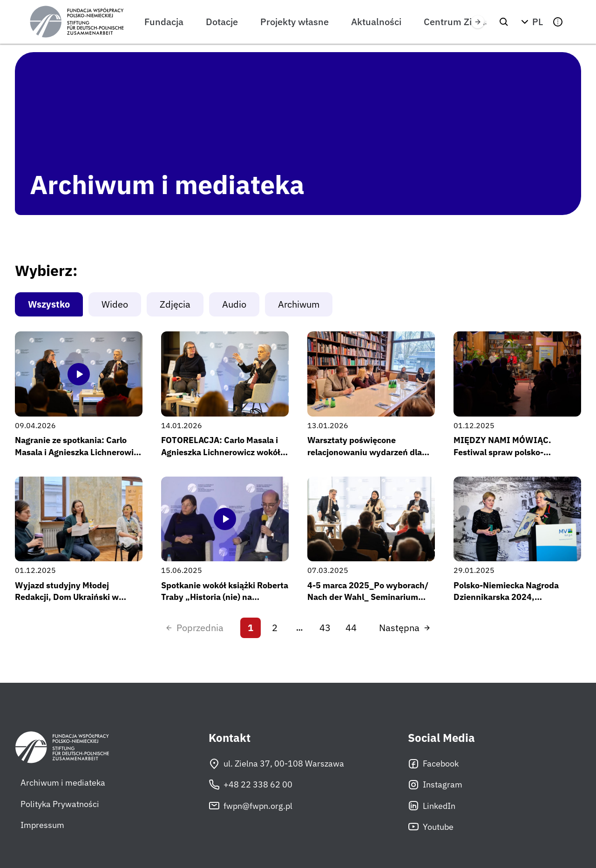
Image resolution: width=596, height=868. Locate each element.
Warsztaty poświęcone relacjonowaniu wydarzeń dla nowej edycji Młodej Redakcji (365, 452)
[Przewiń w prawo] (478, 22)
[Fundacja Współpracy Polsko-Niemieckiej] (77, 22)
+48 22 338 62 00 (251, 785)
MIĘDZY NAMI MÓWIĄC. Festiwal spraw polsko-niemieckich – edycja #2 (502, 452)
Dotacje (222, 22)
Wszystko (49, 304)
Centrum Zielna (457, 22)
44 (351, 628)
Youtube (431, 827)
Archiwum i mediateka (63, 783)
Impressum (42, 825)
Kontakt (230, 738)
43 (325, 628)
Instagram (435, 785)
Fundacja (164, 22)
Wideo (115, 304)
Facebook (433, 764)
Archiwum (299, 304)
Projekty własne (295, 22)
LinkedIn (432, 806)
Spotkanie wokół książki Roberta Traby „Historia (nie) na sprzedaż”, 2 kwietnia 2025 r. (225, 597)
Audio (234, 304)
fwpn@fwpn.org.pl (251, 806)
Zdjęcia (175, 304)
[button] (531, 22)
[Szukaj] (504, 22)
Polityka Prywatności (60, 804)
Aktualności (376, 22)
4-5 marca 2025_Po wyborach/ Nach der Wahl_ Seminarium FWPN (368, 597)
